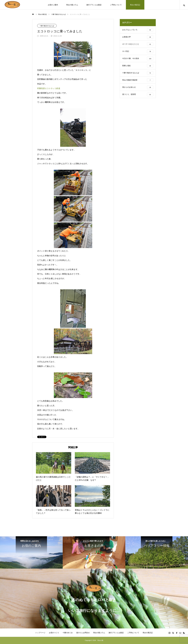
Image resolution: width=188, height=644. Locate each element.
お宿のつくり (54, 633)
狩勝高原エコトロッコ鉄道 (49, 88)
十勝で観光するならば (47, 26)
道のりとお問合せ (83, 633)
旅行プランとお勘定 (94, 5)
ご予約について (116, 5)
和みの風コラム (72, 5)
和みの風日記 (135, 5)
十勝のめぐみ (68, 633)
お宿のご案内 (53, 5)
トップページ (40, 633)
